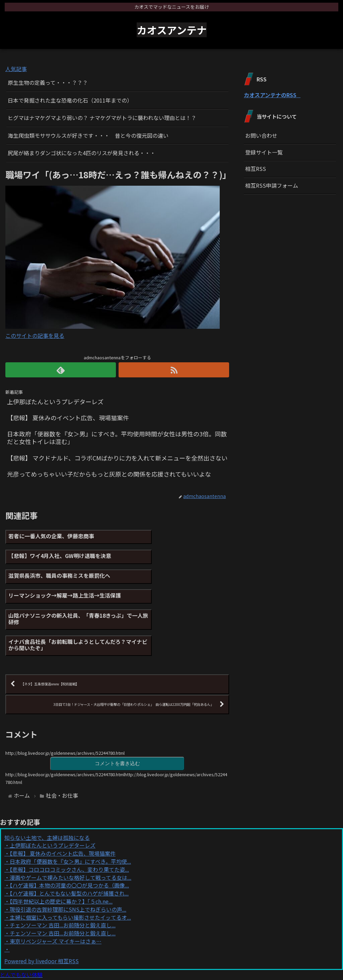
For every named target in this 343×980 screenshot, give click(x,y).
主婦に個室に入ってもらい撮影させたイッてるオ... (70, 862)
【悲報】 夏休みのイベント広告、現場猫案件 (63, 798)
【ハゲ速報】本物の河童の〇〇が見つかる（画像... (69, 830)
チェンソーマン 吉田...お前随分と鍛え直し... (63, 870)
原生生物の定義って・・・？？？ (48, 82)
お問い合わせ (261, 135)
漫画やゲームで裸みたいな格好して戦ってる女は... (71, 822)
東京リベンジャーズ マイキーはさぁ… (56, 885)
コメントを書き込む (117, 707)
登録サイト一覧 (264, 152)
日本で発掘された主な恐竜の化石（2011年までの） (70, 100)
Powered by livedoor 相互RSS (42, 905)
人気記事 (16, 69)
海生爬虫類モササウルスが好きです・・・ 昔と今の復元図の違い (88, 135)
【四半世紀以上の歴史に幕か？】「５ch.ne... (61, 846)
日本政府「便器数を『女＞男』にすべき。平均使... (70, 806)
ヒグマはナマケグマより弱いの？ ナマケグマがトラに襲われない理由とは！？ (102, 118)
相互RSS (256, 169)
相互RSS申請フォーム (272, 185)
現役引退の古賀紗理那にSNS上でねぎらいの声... (68, 854)
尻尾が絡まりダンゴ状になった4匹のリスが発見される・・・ (82, 153)
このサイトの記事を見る (35, 335)
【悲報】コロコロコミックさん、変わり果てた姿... (69, 814)
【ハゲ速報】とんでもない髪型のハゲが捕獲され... (69, 838)
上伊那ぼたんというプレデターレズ (53, 790)
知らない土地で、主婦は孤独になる (47, 782)
